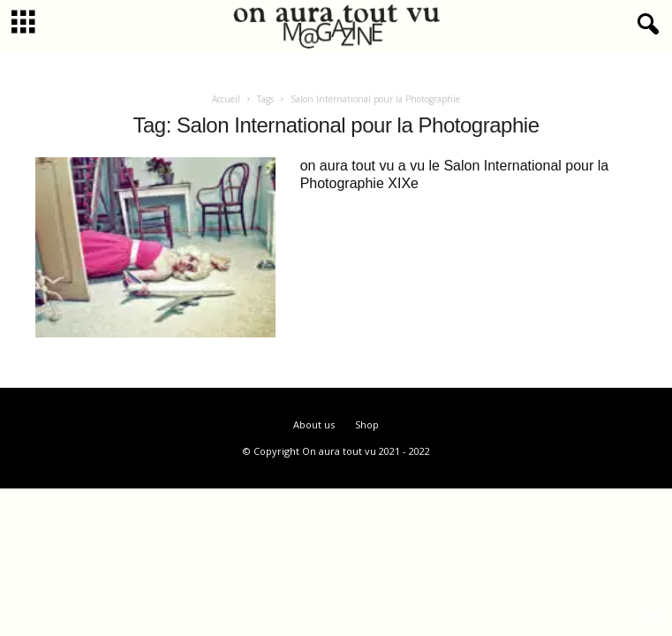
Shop (367, 424)
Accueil (226, 99)
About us (314, 424)
